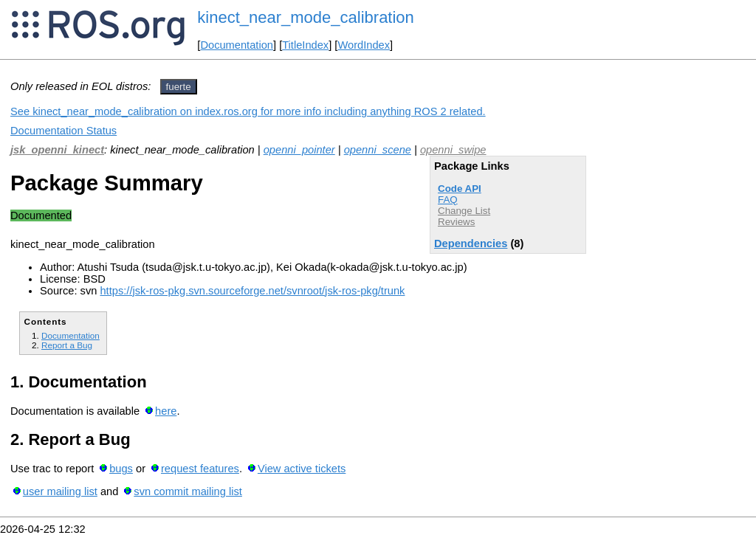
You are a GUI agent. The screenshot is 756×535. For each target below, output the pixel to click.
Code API (460, 189)
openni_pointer (299, 150)
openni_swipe (453, 150)
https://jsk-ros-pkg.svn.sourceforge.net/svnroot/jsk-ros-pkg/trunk (252, 291)
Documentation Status (63, 131)
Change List (464, 211)
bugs (121, 469)
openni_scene (378, 150)
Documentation (237, 45)
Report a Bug (67, 345)
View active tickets (302, 469)
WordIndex (364, 45)
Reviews (456, 222)
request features (200, 469)
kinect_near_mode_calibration (306, 17)
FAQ (448, 200)
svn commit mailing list (188, 491)
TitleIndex (305, 45)
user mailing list (60, 491)
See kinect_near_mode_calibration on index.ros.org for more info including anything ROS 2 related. (248, 111)
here (166, 411)
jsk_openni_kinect (57, 150)
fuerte (179, 87)
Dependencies (471, 244)
